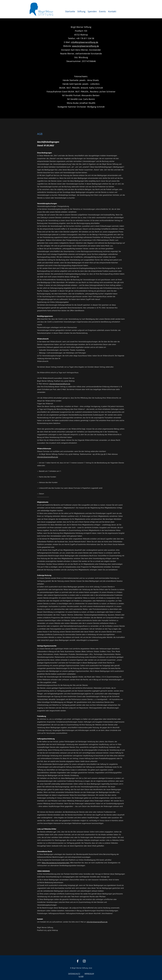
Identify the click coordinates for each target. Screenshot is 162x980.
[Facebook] (78, 961)
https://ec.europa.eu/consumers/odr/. (56, 863)
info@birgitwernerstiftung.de (84, 42)
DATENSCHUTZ (74, 974)
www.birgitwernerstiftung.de (85, 46)
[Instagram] (84, 961)
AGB (82, 976)
